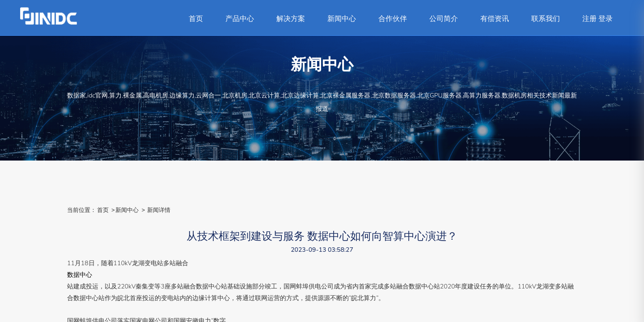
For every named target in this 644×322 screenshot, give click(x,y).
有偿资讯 (495, 19)
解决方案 (291, 19)
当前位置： (82, 210)
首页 (196, 19)
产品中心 (240, 19)
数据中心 (80, 275)
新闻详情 (159, 210)
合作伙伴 (393, 19)
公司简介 (444, 19)
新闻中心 (342, 19)
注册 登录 (597, 19)
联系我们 (546, 19)
